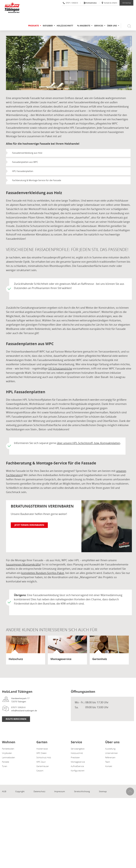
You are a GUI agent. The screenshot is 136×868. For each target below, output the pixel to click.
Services (99, 26)
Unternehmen (111, 753)
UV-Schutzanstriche (60, 369)
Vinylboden (7, 753)
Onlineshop (127, 3)
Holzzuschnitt (65, 26)
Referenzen (110, 757)
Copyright (20, 791)
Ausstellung (110, 749)
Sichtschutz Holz (44, 757)
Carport (40, 771)
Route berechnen (16, 719)
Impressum (60, 791)
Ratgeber (48, 26)
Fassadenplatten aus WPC (25, 162)
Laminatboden (8, 757)
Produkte (33, 26)
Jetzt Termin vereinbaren (29, 525)
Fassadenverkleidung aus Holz (27, 153)
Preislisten (75, 757)
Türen (5, 766)
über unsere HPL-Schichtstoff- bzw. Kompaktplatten (88, 443)
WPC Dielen (42, 753)
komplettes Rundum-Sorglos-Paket (43, 573)
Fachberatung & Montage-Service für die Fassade (37, 180)
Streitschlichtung (82, 791)
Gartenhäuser (43, 766)
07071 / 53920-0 (70, 3)
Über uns (112, 26)
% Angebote (84, 26)
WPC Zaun (41, 762)
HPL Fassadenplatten (23, 171)
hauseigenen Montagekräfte (23, 564)
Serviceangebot (78, 749)
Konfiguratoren (78, 771)
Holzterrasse (42, 749)
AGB (4, 791)
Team (108, 762)
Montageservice (78, 762)
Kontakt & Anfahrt (109, 3)
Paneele (6, 762)
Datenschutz (39, 791)
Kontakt (109, 766)
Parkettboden (8, 749)
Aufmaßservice (77, 766)
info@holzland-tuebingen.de (24, 710)
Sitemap (103, 791)
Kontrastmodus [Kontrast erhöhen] (91, 3)
